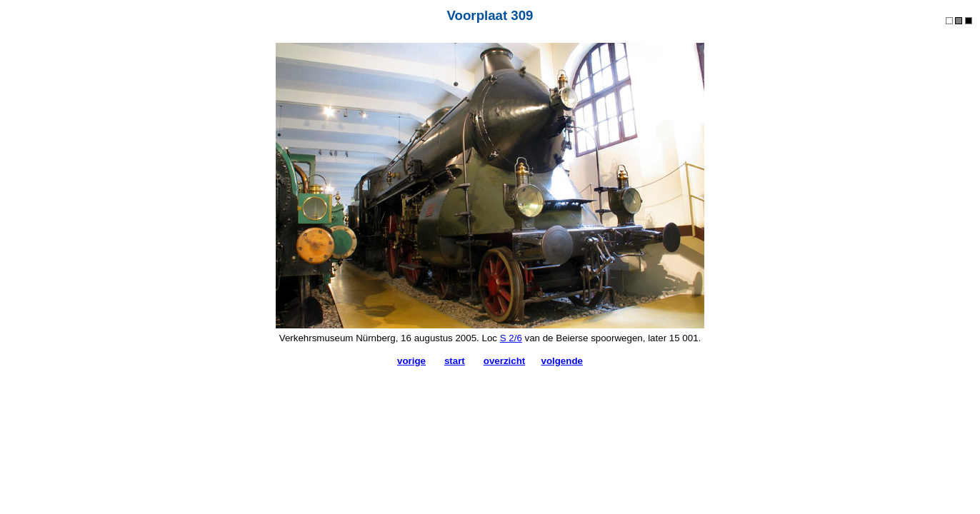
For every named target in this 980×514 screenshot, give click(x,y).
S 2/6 (511, 338)
